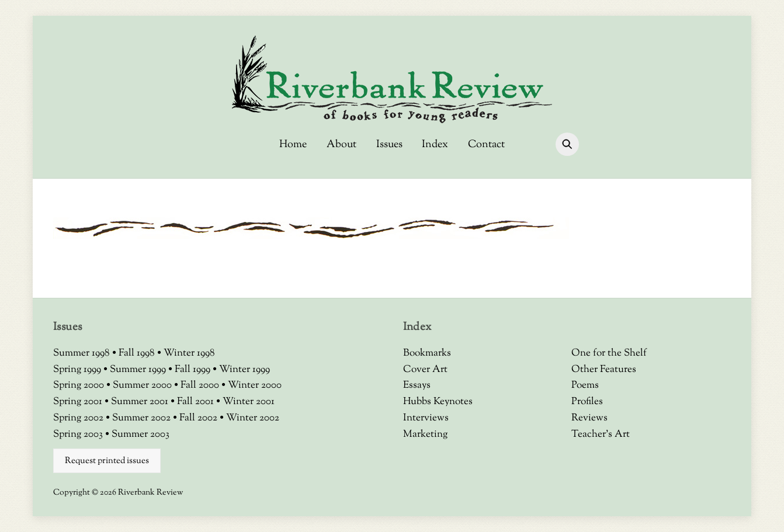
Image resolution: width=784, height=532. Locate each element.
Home (293, 145)
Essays (417, 385)
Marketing (425, 434)
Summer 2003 (141, 434)
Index (435, 145)
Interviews (426, 418)
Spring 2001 (79, 402)
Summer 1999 (139, 370)
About (341, 145)
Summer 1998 (83, 353)
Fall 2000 (201, 385)
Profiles (587, 402)
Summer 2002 (143, 418)
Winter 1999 (244, 370)
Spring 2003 (79, 434)
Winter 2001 (249, 402)
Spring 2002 (79, 418)
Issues (389, 145)
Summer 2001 (141, 402)
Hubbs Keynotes (438, 402)
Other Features (604, 370)
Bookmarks (427, 353)
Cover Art (425, 370)
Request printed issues (107, 461)
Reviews (589, 418)
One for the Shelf (609, 353)
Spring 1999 (78, 370)
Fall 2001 (197, 402)
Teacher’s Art (601, 434)
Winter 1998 (189, 353)
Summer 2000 (143, 385)
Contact (486, 145)
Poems (585, 385)
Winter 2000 (255, 385)
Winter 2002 (253, 418)
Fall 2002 (200, 418)
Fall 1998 (138, 353)
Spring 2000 (80, 385)
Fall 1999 (194, 370)
